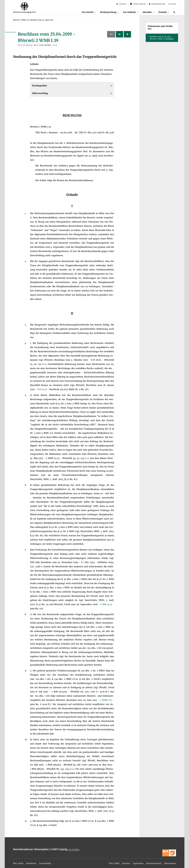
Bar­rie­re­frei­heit (152, 862)
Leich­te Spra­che (138, 4)
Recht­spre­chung (105, 12)
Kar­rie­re (122, 862)
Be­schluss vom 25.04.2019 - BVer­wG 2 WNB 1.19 (162, 38)
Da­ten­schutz (169, 862)
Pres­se (172, 4)
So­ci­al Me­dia (48, 862)
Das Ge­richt (83, 12)
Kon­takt (162, 12)
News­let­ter (33, 862)
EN (111, 34)
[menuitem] (84, 12)
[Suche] (175, 12)
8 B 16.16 (42, 389)
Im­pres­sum (135, 862)
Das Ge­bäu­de (127, 12)
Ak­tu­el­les (146, 12)
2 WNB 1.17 (106, 700)
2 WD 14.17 (107, 604)
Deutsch (121, 4)
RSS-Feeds (19, 862)
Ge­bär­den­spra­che (157, 4)
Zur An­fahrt (74, 850)
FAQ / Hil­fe (109, 862)
